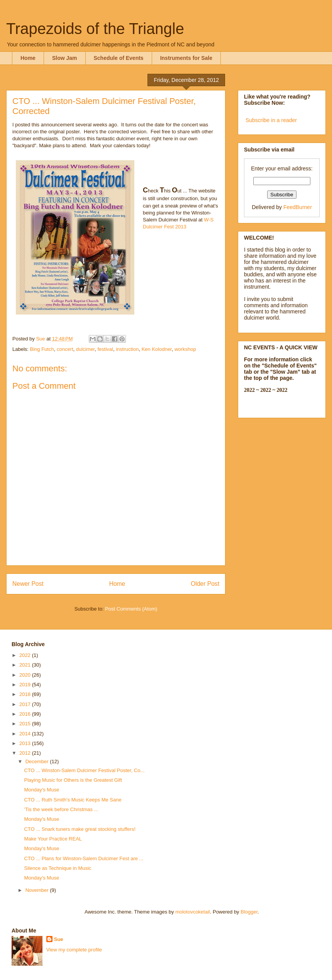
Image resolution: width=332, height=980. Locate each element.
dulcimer (85, 349)
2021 (26, 665)
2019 (26, 685)
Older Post (205, 584)
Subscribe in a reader (271, 120)
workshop (185, 349)
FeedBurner (298, 207)
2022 (26, 655)
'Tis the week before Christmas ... (61, 809)
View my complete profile (74, 950)
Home (28, 58)
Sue (59, 939)
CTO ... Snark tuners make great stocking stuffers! (80, 829)
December (38, 761)
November (38, 890)
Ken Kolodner (157, 349)
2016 (26, 714)
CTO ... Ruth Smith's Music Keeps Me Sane (73, 800)
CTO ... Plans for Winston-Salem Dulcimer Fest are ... (84, 858)
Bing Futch (42, 349)
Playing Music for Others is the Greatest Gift (73, 780)
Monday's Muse (41, 790)
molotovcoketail (193, 912)
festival (105, 349)
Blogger (249, 912)
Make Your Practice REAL (53, 839)
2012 (26, 753)
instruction (127, 349)
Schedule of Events (119, 58)
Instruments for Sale (186, 58)
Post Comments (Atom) (131, 609)
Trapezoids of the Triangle (95, 29)
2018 (26, 694)
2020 (26, 675)
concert (65, 349)
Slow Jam (65, 58)
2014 (26, 734)
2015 (26, 724)
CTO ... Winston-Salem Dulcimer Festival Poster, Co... (84, 770)
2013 (26, 743)
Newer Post (28, 584)
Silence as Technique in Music (58, 868)
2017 (26, 704)
